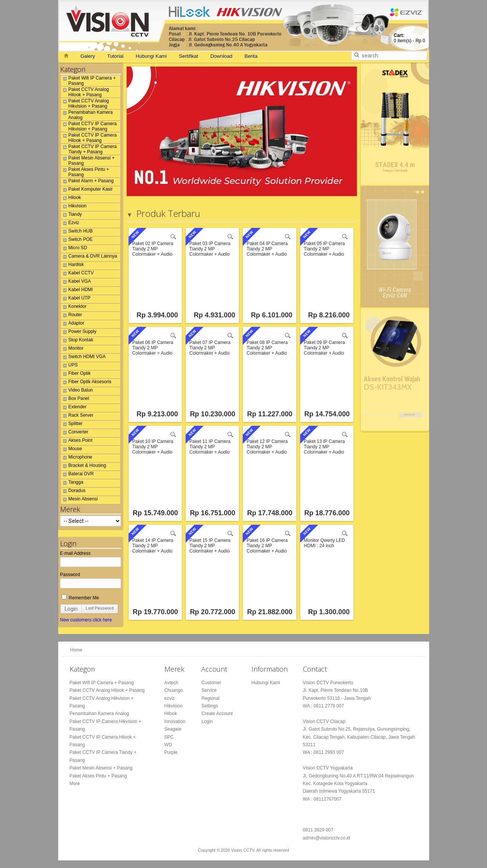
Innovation (175, 721)
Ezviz (70, 224)
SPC (169, 737)
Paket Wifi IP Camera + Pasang (88, 81)
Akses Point (77, 441)
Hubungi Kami (151, 56)
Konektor (74, 307)
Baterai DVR (77, 475)
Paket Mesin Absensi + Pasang (88, 161)
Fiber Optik (76, 374)
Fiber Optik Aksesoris (86, 383)
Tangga (72, 483)
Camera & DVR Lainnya (89, 257)
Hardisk (72, 266)
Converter (75, 433)
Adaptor (73, 324)
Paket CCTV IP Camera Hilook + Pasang (89, 138)
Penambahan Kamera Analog (87, 115)
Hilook (71, 199)
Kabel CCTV (77, 274)
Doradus (73, 492)
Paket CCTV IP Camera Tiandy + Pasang (89, 149)
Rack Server (77, 416)
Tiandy (72, 215)
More (75, 784)
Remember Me (80, 598)
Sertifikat (189, 56)
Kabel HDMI (77, 291)
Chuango (174, 690)
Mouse (72, 450)
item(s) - (410, 38)
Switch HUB (77, 232)
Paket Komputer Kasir (87, 190)
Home (76, 650)
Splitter (72, 425)
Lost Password (100, 608)
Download (221, 56)
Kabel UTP (76, 299)
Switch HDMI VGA (83, 358)
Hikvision (74, 207)
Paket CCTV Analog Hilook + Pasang (85, 92)
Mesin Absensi (79, 500)
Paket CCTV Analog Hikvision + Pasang (85, 104)
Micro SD (74, 249)
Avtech (171, 683)
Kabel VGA (76, 282)
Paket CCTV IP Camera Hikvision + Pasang (89, 126)
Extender (74, 408)
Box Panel (75, 400)
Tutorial (115, 56)
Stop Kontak (77, 341)
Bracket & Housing (84, 467)
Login (71, 609)
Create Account (217, 714)
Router (72, 316)
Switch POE (77, 240)
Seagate (173, 729)
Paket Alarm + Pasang (87, 182)
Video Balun (77, 391)
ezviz (169, 698)
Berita (251, 56)
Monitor (72, 349)
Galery (88, 56)
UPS (69, 366)
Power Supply (79, 333)
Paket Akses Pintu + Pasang (85, 172)
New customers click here (86, 620)
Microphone (77, 458)
